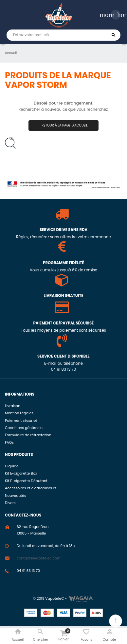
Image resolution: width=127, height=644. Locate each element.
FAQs (9, 443)
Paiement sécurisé (21, 421)
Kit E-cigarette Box (21, 473)
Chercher (113, 35)
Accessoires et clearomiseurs (31, 488)
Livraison (13, 406)
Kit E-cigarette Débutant (26, 481)
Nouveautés (16, 496)
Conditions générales (24, 428)
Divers (10, 503)
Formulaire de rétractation (28, 435)
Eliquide (12, 466)
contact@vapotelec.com (39, 558)
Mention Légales (19, 413)
